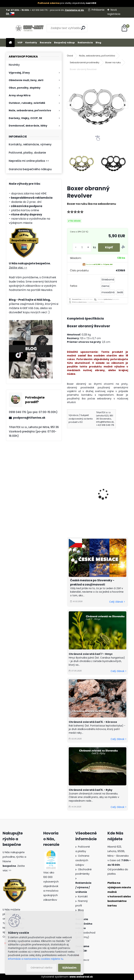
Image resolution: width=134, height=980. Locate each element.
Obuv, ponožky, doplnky (25, 88)
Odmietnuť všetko (41, 968)
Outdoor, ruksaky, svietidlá (27, 103)
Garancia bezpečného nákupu (30, 169)
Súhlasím (69, 968)
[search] (83, 28)
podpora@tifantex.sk (29, 418)
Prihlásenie (98, 10)
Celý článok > (117, 602)
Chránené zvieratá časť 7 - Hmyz (91, 654)
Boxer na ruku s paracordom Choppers (112, 491)
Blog (98, 43)
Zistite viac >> (18, 268)
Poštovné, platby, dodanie (27, 153)
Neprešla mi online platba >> (29, 161)
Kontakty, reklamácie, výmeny (30, 144)
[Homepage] (10, 43)
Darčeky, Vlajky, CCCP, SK (25, 118)
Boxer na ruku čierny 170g (83, 485)
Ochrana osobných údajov (82, 860)
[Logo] (30, 28)
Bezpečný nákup (64, 43)
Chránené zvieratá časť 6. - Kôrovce (93, 722)
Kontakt (83, 896)
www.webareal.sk (81, 977)
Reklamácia (85, 43)
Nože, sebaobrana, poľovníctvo (30, 110)
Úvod (70, 56)
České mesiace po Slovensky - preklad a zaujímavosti (92, 582)
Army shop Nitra (20, 95)
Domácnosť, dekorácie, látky (28, 126)
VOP (20, 43)
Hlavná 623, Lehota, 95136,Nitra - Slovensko (118, 851)
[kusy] (82, 247)
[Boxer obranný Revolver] (97, 105)
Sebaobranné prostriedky (85, 62)
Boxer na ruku (113, 62)
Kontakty (31, 43)
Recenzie (46, 43)
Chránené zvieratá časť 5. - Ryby (91, 790)
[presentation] (70, 105)
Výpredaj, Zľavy (19, 73)
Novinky (14, 65)
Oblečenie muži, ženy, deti (26, 80)
